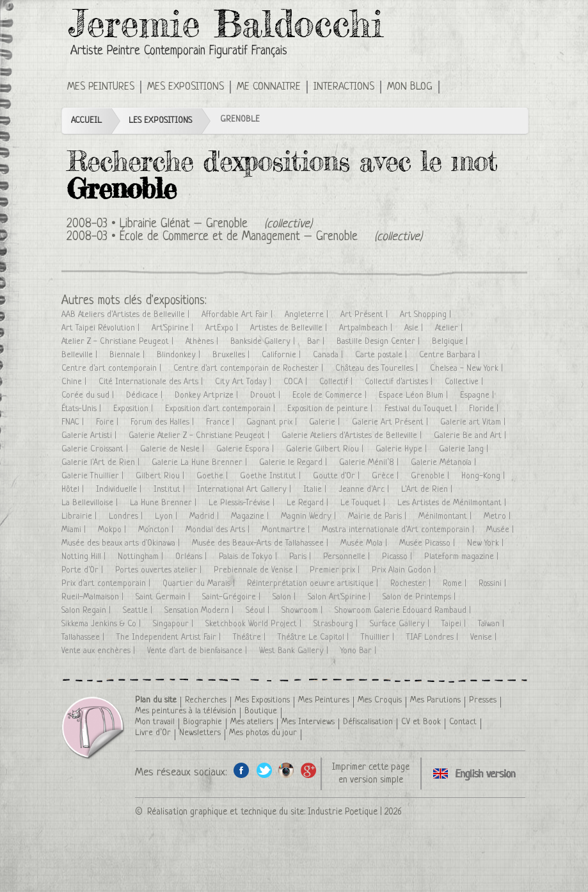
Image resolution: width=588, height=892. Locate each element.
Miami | (75, 530)
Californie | (282, 355)
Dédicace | (146, 395)
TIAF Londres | (433, 637)
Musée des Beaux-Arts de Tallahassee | (261, 543)
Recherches (206, 700)
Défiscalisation (368, 722)
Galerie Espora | (246, 449)
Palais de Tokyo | (249, 557)
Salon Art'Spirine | (340, 597)
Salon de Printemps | (420, 597)
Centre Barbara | (451, 355)
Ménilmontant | (446, 516)
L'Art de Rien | (428, 490)
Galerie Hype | (402, 449)
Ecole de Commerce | (331, 395)
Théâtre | (250, 637)
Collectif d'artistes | (400, 382)
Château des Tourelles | (378, 369)
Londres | (127, 516)
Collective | (465, 382)
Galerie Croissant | (96, 449)
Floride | (485, 409)
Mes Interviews (308, 722)
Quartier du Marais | (200, 584)
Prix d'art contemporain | (107, 584)
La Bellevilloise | (91, 503)
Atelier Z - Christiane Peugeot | (119, 342)
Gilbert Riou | (161, 476)
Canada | (329, 355)
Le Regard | (309, 503)
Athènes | (203, 342)
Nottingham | (142, 557)
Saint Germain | (164, 597)
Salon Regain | (87, 611)
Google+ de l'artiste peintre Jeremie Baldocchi (309, 770)
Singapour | (174, 624)
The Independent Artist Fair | (170, 637)
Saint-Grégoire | (233, 597)
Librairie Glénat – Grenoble (184, 224)
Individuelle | (120, 490)
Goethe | (213, 476)
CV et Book (421, 722)
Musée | (501, 530)
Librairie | (80, 516)
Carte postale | (382, 355)
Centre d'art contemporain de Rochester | (250, 369)
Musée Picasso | (428, 543)
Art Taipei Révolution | (102, 328)
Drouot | (266, 395)
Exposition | (134, 409)
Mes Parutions (435, 700)
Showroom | (303, 611)
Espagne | (478, 395)
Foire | (108, 422)
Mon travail (155, 722)
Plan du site (156, 700)
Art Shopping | (427, 315)
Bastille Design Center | (379, 342)
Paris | (301, 557)
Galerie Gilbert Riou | (326, 449)
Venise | (485, 637)
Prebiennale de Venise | (257, 570)
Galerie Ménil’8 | (370, 463)
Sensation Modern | (200, 611)
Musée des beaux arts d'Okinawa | (122, 543)
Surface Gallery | (401, 624)
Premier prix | (336, 570)
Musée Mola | (365, 543)
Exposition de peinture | (331, 409)
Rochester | (412, 584)
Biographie (203, 722)
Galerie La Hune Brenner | (201, 463)
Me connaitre (269, 87)
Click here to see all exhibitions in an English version (458, 86)
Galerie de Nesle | (173, 449)
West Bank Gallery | (295, 651)
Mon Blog (410, 87)
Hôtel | (74, 490)
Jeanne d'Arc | (365, 490)
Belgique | (451, 342)
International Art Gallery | (245, 490)
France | (221, 422)
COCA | (297, 382)
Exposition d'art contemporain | (221, 409)
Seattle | (139, 611)
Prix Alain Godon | (405, 570)
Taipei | (455, 624)
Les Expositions (160, 121)
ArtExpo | (223, 328)
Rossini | (494, 584)
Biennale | (128, 355)
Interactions (344, 87)
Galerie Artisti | (90, 436)
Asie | (415, 328)
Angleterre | (308, 315)
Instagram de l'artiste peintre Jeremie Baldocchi (286, 770)
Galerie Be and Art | (471, 436)
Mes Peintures (101, 87)
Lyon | (167, 516)
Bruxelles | (232, 355)
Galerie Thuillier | (94, 476)
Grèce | (386, 476)
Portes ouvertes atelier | (160, 570)
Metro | (498, 516)
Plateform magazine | (463, 557)
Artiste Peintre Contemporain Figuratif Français (179, 52)
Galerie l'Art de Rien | (102, 463)
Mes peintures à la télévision (186, 711)
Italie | (316, 490)
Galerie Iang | (465, 449)
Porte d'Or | (83, 570)
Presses (483, 700)
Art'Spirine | (174, 328)
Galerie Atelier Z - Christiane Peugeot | (200, 436)
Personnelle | (348, 557)
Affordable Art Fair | (238, 315)
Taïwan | (492, 624)
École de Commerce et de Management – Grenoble (239, 237)
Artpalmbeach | (367, 328)
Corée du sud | (89, 395)
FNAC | (74, 422)
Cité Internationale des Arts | (152, 382)
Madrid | (205, 516)
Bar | (317, 342)
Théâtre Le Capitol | (314, 637)
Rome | (456, 584)
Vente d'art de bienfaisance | (198, 651)
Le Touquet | (364, 503)
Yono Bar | (360, 651)
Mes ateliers (252, 722)
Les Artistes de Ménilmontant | (453, 503)
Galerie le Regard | (294, 463)
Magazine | (251, 516)
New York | (487, 543)
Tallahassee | (84, 637)
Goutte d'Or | (338, 476)
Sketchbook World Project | (255, 624)
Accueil (86, 121)
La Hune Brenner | (164, 503)
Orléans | (192, 557)
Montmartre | (287, 530)
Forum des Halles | (163, 422)
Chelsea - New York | (468, 369)
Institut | (171, 490)
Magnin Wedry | (310, 516)
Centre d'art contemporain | (113, 369)
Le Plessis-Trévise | (243, 503)
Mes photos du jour (263, 733)
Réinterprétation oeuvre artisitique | (314, 584)
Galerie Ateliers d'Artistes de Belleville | (353, 436)
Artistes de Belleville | (290, 328)
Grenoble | (431, 476)
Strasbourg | (337, 624)
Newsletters (200, 733)
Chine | (75, 382)
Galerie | (326, 422)
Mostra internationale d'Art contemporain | (399, 530)
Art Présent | (365, 315)
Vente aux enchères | (99, 651)
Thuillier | (379, 637)
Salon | (285, 597)
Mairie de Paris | (378, 516)
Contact (463, 722)
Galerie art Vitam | (474, 422)
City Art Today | (244, 382)
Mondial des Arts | (219, 530)
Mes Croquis (380, 700)
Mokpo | (113, 530)
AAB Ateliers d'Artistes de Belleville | (127, 315)
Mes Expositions (186, 87)
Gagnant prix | (273, 422)
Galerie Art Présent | (391, 422)
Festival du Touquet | (422, 409)
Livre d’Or (153, 733)
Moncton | (157, 530)
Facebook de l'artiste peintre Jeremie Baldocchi (242, 770)
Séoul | (259, 611)
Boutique (261, 711)
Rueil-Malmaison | (94, 597)
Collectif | (337, 382)
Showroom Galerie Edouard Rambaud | (404, 611)
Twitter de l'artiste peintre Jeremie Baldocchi (264, 770)
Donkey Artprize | (208, 395)
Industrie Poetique (343, 812)
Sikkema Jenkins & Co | (102, 624)
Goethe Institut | (272, 476)
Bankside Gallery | (264, 342)
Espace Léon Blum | (415, 395)
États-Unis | (83, 409)
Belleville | (81, 355)
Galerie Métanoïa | (445, 463)
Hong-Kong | (484, 476)
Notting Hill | (85, 557)
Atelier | (450, 328)
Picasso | (398, 557)
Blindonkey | (180, 355)
